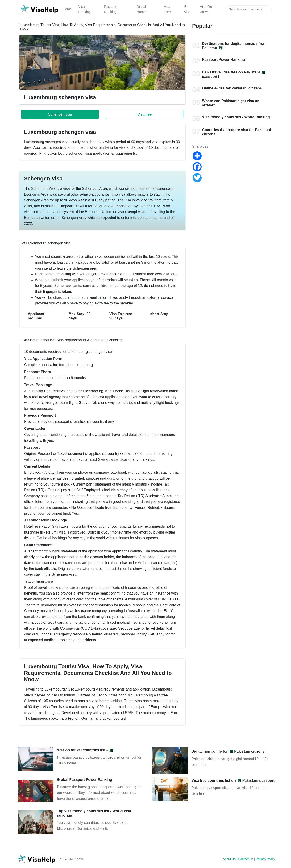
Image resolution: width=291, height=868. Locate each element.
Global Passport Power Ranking (84, 780)
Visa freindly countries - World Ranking (236, 117)
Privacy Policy (265, 859)
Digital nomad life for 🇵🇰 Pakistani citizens (228, 751)
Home (67, 9)
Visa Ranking (84, 9)
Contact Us (246, 859)
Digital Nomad (142, 9)
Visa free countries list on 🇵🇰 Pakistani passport (233, 781)
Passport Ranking (111, 9)
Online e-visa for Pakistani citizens (232, 88)
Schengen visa (60, 114)
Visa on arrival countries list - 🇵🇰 (85, 750)
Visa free (145, 114)
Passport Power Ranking (224, 59)
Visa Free (167, 9)
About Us (229, 859)
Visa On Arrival (206, 9)
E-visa (187, 9)
